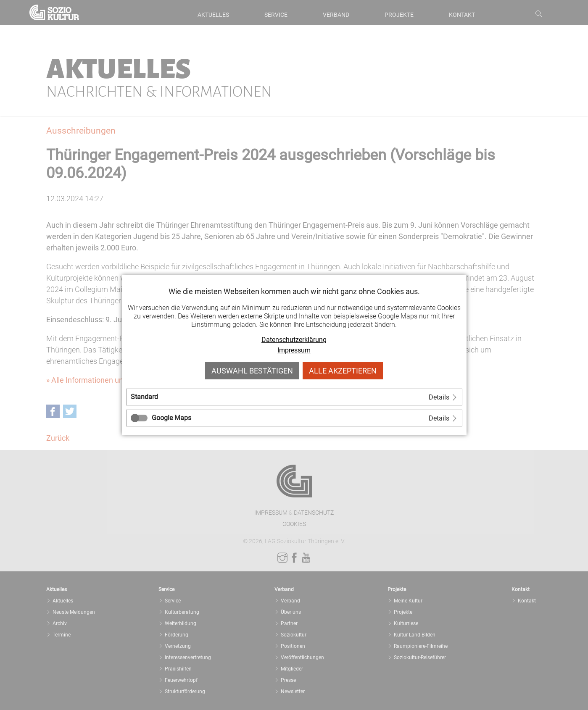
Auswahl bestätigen (252, 371)
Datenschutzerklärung (294, 340)
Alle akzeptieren (343, 371)
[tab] (294, 397)
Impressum (294, 350)
